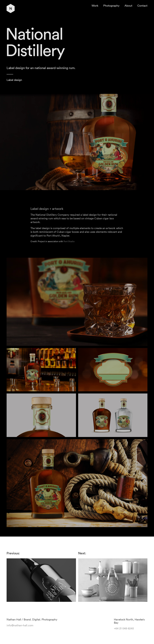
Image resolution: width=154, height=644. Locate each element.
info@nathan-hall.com (20, 627)
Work (95, 5)
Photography (111, 5)
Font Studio (69, 243)
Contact (142, 5)
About (128, 5)
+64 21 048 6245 (124, 630)
